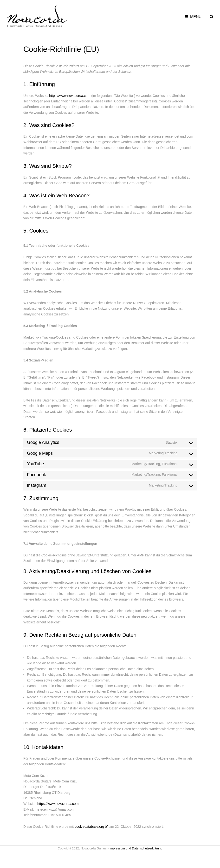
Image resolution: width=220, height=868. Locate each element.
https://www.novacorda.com (70, 96)
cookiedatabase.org (89, 827)
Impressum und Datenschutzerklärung (136, 848)
